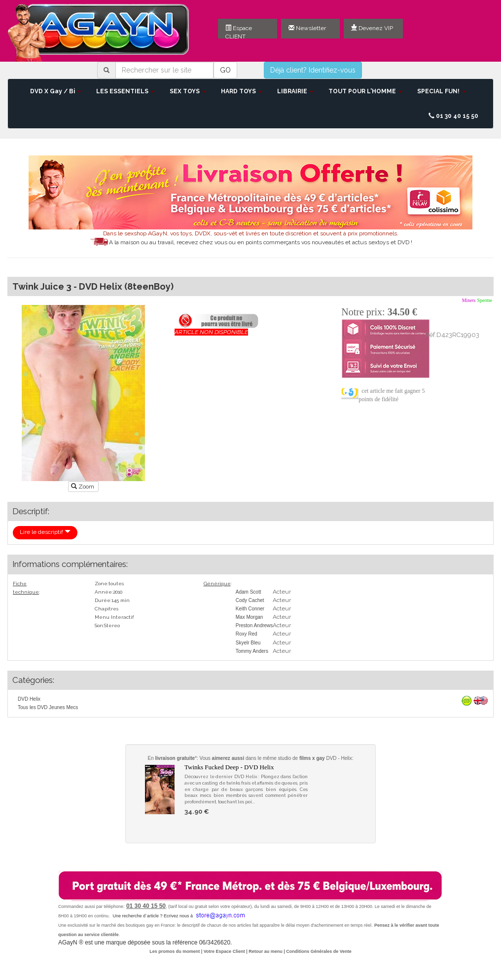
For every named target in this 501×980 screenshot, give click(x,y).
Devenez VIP (372, 28)
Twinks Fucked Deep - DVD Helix (229, 767)
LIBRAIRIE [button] (295, 91)
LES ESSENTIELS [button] (125, 91)
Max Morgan (250, 617)
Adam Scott (249, 592)
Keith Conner (250, 609)
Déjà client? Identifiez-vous (313, 70)
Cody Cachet (250, 600)
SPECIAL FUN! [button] (442, 91)
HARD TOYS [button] (242, 91)
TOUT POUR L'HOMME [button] (365, 91)
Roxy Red (247, 634)
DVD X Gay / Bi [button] (56, 91)
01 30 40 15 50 (453, 116)
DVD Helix (29, 699)
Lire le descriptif (45, 532)
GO (225, 70)
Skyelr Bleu (248, 643)
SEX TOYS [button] (188, 91)
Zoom (83, 487)
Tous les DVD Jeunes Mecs (48, 707)
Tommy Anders (252, 651)
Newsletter (307, 28)
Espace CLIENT (239, 32)
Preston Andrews (254, 625)
